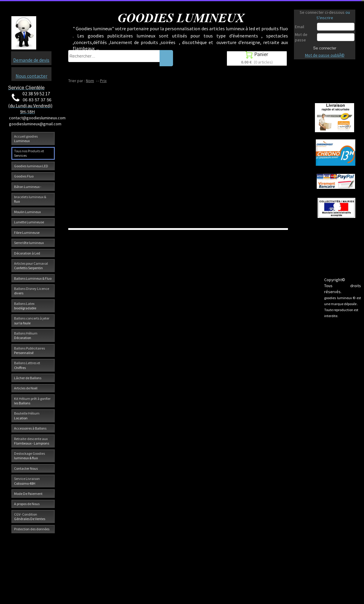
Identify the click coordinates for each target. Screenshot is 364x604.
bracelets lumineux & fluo (30, 199)
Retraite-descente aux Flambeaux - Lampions (32, 441)
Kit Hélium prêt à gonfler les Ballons (32, 401)
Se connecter (325, 48)
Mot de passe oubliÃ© (325, 55)
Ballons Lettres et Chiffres (27, 365)
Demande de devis (31, 60)
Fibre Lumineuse (27, 232)
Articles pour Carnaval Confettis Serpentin (31, 266)
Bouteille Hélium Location (27, 415)
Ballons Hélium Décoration (26, 335)
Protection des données (32, 529)
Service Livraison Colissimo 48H (27, 481)
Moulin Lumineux (27, 212)
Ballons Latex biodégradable (25, 306)
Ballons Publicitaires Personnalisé (29, 350)
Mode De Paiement (28, 494)
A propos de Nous (27, 504)
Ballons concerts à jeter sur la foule (32, 320)
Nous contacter (31, 76)
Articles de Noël (26, 388)
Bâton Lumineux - (28, 187)
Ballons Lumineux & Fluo (33, 278)
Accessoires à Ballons (30, 428)
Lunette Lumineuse (29, 222)
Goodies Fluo (24, 176)
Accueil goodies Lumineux (26, 138)
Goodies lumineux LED (31, 166)
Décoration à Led (27, 253)
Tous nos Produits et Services (29, 153)
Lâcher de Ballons (28, 378)
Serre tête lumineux (29, 243)
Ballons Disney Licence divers (32, 291)
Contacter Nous (26, 468)
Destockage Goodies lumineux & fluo (29, 456)
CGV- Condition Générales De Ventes (30, 516)
